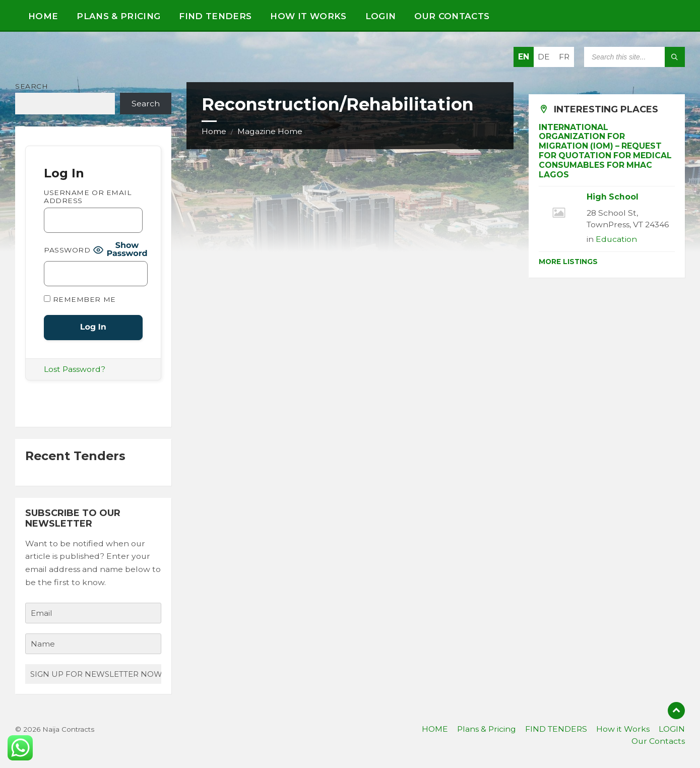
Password (67, 250)
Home (214, 131)
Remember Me (80, 299)
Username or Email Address (88, 197)
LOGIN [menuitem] (672, 729)
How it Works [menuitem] (623, 729)
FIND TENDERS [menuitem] (556, 729)
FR (564, 57)
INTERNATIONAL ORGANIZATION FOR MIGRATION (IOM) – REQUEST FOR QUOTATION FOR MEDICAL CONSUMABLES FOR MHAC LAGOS (605, 151)
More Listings (568, 262)
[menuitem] (43, 15)
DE (544, 57)
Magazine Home (270, 131)
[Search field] (634, 57)
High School (613, 197)
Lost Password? (75, 369)
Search (31, 86)
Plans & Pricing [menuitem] (487, 729)
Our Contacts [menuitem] (658, 741)
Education (616, 239)
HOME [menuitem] (435, 729)
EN (524, 57)
